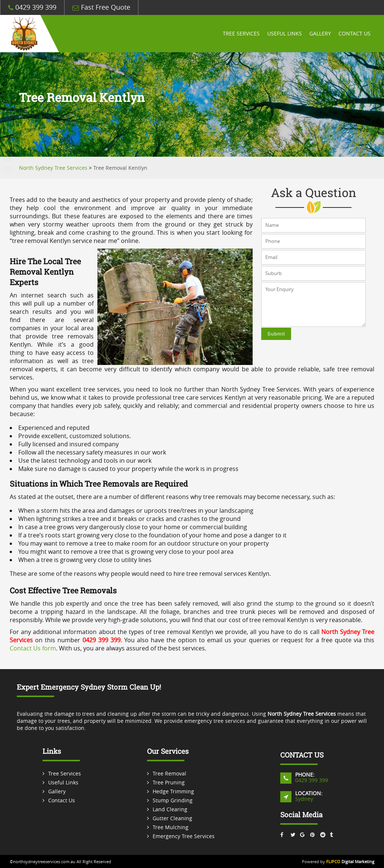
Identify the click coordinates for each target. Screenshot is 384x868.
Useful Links (285, 34)
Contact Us (355, 34)
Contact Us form (33, 648)
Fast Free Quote (101, 7)
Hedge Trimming (173, 791)
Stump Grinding (173, 800)
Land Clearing (170, 809)
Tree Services (241, 34)
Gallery (320, 34)
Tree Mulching (171, 827)
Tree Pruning (169, 782)
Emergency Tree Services (184, 836)
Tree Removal (169, 773)
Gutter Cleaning (172, 818)
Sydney (304, 799)
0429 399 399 (32, 7)
